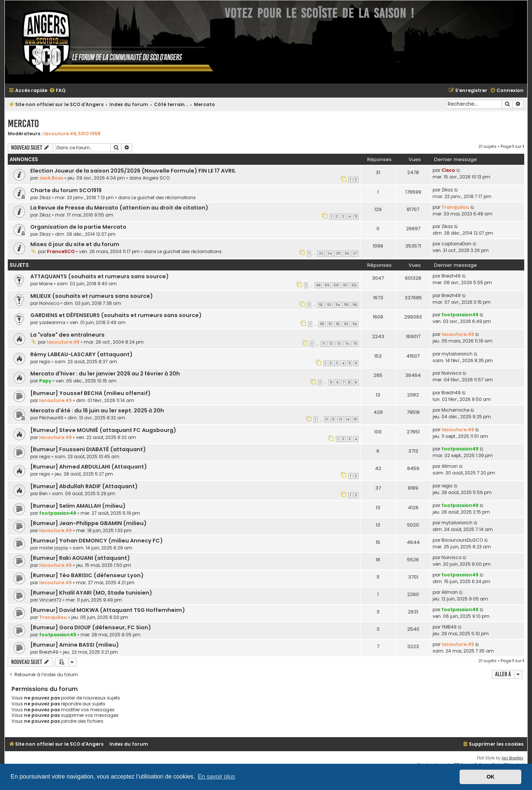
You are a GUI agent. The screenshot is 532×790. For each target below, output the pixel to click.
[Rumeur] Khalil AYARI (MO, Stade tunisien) (91, 593)
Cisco (448, 170)
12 (333, 419)
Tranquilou (455, 207)
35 (338, 253)
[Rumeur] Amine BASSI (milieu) (75, 645)
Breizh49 (451, 276)
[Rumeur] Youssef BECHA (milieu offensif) (91, 393)
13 (340, 419)
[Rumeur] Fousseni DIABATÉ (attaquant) (88, 449)
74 (347, 344)
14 (348, 419)
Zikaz (45, 197)
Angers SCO (156, 178)
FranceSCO (61, 251)
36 (347, 253)
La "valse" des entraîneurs (67, 335)
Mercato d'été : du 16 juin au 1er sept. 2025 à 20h (97, 411)
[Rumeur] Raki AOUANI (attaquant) (80, 558)
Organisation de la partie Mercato (78, 227)
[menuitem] (57, 91)
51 (330, 324)
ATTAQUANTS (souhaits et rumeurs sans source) (100, 276)
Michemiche (455, 410)
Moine (46, 284)
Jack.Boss (51, 178)
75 (355, 344)
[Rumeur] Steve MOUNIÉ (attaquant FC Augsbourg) (103, 430)
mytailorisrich (457, 354)
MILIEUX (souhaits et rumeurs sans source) (92, 296)
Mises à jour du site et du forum (75, 244)
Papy (45, 381)
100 (336, 285)
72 (331, 344)
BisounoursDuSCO (462, 540)
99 (327, 285)
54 (338, 305)
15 (355, 419)
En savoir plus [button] (216, 777)
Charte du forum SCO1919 (66, 190)
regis (45, 362)
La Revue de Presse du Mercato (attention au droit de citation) (119, 208)
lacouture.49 (60, 134)
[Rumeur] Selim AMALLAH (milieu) (78, 506)
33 (321, 253)
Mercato (23, 124)
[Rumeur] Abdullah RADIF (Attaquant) (84, 486)
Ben (43, 493)
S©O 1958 (89, 134)
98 (318, 285)
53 (329, 305)
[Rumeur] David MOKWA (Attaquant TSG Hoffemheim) (108, 610)
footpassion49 (460, 315)
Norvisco (49, 303)
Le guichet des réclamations (164, 197)
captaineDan (456, 244)
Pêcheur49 (51, 418)
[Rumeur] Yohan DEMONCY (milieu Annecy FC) (97, 541)
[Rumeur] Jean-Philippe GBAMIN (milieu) (88, 523)
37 (355, 253)
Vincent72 (50, 600)
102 (354, 285)
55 (346, 305)
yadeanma (52, 322)
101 (345, 285)
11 (327, 419)
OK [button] (491, 777)
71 (323, 344)
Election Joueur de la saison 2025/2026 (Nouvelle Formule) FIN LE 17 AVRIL (133, 171)
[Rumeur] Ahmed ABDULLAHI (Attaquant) (89, 467)
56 (355, 305)
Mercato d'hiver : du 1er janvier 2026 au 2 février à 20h (105, 374)
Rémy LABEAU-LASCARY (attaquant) (81, 354)
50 (322, 324)
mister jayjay (54, 548)
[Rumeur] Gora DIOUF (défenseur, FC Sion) (91, 627)
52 (321, 305)
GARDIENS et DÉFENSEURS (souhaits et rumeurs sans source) (116, 315)
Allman (450, 466)
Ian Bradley (513, 758)
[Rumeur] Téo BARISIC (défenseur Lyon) (87, 575)
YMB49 (449, 627)
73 (339, 344)
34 (330, 253)
